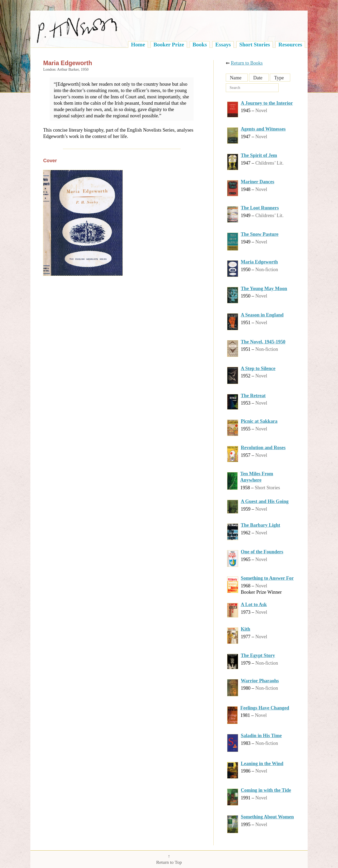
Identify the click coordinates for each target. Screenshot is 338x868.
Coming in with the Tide (266, 790)
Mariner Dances (258, 182)
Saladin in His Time (261, 736)
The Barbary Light (260, 525)
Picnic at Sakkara (259, 421)
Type (279, 78)
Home (138, 44)
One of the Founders (262, 552)
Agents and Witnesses (263, 129)
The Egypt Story (258, 655)
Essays (223, 44)
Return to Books (247, 63)
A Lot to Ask (254, 605)
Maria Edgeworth (259, 262)
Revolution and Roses (263, 448)
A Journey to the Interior (267, 103)
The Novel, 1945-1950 (263, 342)
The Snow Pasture (260, 234)
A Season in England (262, 315)
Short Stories (255, 44)
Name (236, 78)
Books (200, 44)
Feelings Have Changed (265, 708)
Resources (290, 44)
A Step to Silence (258, 368)
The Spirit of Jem (259, 155)
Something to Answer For (267, 578)
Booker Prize (169, 44)
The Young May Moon (264, 289)
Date (258, 78)
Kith (246, 629)
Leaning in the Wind (262, 764)
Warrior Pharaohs (260, 681)
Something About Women (267, 817)
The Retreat (253, 396)
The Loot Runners (260, 208)
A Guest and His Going (265, 501)
